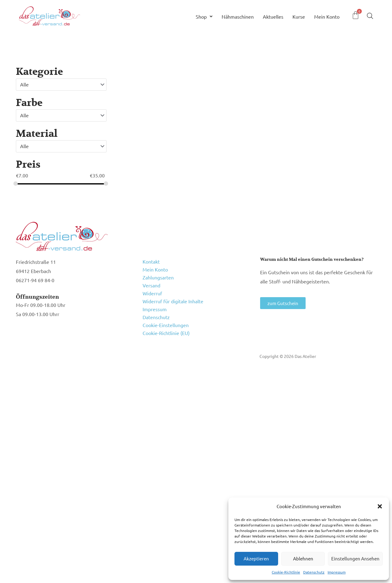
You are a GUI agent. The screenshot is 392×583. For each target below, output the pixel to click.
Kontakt (151, 261)
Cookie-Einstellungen (166, 325)
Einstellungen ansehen (355, 558)
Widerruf (152, 293)
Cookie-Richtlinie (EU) (166, 333)
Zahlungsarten (158, 277)
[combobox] (61, 85)
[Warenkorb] (356, 15)
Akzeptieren (256, 558)
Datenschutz (314, 572)
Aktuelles (273, 16)
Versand (151, 285)
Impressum (337, 572)
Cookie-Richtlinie (286, 572)
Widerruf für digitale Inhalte (173, 301)
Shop (204, 16)
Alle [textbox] (24, 84)
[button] (380, 506)
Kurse (299, 16)
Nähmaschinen (238, 16)
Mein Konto (327, 16)
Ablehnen (303, 558)
